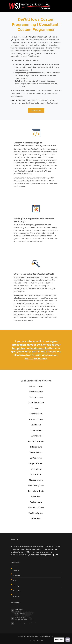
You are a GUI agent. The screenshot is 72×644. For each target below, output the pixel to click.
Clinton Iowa (36, 408)
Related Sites (17, 591)
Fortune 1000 (23, 552)
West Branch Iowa (36, 508)
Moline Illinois (36, 474)
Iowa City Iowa (36, 452)
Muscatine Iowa (36, 480)
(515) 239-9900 (34, 100)
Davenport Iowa (36, 419)
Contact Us (16, 100)
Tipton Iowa (36, 497)
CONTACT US (36, 110)
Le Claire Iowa (36, 458)
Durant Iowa (36, 436)
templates (19, 348)
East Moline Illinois (36, 441)
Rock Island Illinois (36, 491)
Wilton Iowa (36, 519)
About (15, 581)
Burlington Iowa (36, 397)
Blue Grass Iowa (36, 392)
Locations (16, 570)
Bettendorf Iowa (36, 386)
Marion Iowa (36, 469)
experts (55, 555)
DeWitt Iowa (36, 425)
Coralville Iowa (36, 414)
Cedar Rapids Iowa (36, 403)
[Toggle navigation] (60, 4)
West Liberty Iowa (36, 513)
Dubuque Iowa (36, 430)
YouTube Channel (36, 359)
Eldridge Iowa (36, 447)
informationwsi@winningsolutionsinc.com (28, 623)
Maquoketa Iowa (36, 463)
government (53, 549)
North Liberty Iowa (36, 485)
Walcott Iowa (36, 502)
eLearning (16, 586)
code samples (40, 348)
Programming (17, 575)
